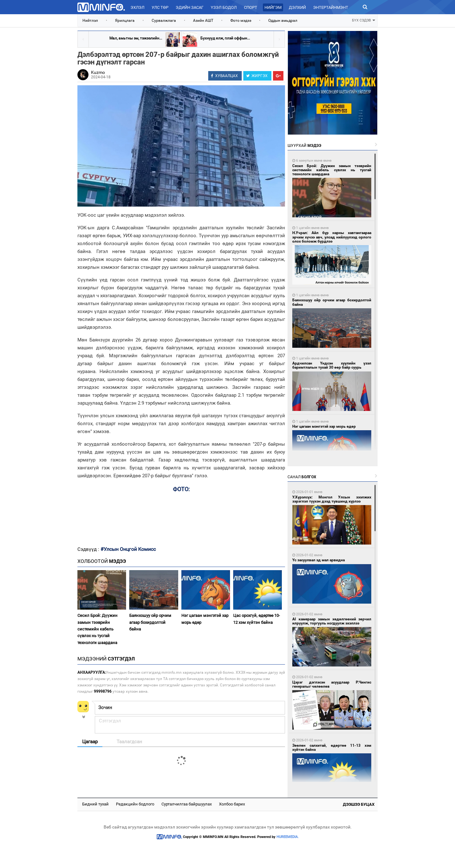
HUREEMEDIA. (288, 837)
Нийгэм (273, 7)
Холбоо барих (232, 804)
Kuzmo (98, 72)
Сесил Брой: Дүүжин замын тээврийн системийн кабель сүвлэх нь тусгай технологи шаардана (97, 629)
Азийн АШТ (203, 21)
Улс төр (160, 7)
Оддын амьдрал (283, 21)
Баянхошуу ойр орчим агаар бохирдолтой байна (150, 622)
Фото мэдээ (241, 21)
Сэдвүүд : (89, 549)
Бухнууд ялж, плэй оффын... (225, 38)
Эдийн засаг (190, 7)
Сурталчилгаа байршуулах (187, 804)
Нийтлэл (90, 21)
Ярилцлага (125, 21)
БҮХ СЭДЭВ (364, 20)
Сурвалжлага (164, 21)
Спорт (251, 7)
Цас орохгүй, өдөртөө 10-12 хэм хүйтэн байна (257, 619)
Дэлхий (297, 7)
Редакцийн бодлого (135, 804)
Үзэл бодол (224, 7)
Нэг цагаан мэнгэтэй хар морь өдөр (205, 619)
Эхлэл (137, 7)
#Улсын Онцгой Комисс (128, 549)
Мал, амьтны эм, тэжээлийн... (136, 38)
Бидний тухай (95, 804)
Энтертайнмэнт (331, 7)
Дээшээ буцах (359, 804)
